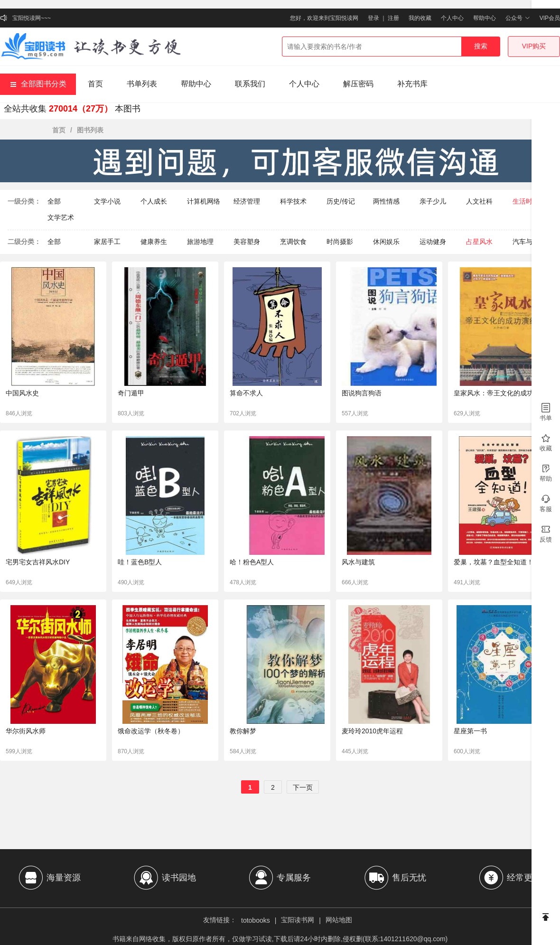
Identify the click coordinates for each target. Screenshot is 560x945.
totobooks (256, 920)
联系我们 (250, 84)
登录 (373, 18)
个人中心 (452, 18)
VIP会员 (550, 18)
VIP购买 (534, 46)
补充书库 (412, 84)
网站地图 (339, 920)
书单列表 (142, 84)
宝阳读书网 (298, 920)
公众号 (518, 18)
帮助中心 (485, 18)
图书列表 (90, 130)
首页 (95, 84)
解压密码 (358, 84)
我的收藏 (420, 18)
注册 (393, 18)
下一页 (303, 787)
